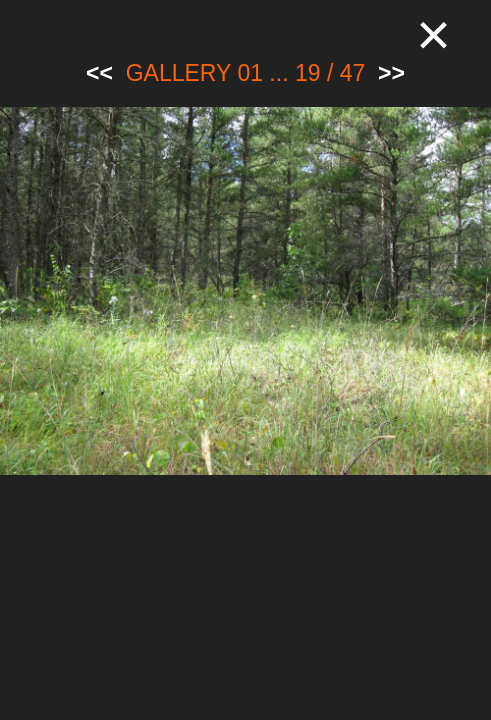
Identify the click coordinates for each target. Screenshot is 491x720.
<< (99, 73)
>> (391, 73)
